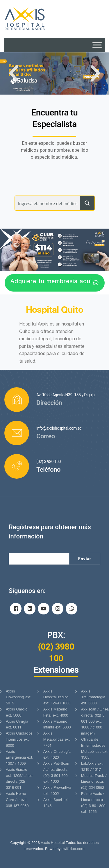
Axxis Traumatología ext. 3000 (93, 698)
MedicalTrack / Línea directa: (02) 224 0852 (94, 782)
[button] (14, 74)
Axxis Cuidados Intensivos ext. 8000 (19, 740)
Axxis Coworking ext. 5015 (19, 698)
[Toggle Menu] (97, 45)
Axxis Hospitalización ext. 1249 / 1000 (57, 698)
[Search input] (48, 203)
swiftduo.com (73, 849)
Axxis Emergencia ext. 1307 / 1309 (19, 758)
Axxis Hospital (53, 843)
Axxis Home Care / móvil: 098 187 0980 (17, 800)
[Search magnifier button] (87, 203)
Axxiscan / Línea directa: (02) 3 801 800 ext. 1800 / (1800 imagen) (95, 722)
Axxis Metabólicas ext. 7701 (57, 740)
